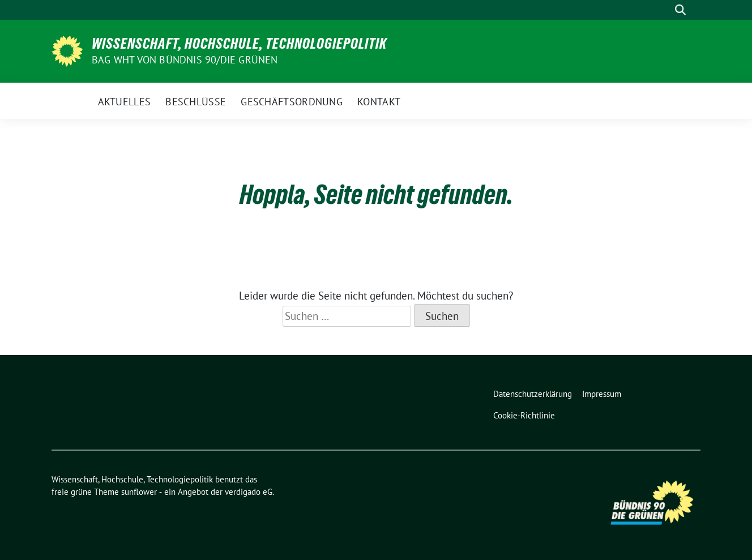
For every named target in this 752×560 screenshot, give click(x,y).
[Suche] (664, 10)
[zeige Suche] (680, 10)
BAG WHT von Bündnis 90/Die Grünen (185, 60)
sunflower (139, 492)
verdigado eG (249, 492)
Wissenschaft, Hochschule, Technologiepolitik (239, 44)
